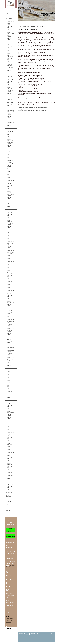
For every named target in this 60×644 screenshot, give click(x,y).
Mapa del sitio (34, 633)
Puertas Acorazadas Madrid (11, 530)
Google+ (8, 612)
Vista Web (52, 633)
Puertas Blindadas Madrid (11, 536)
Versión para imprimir (25, 633)
